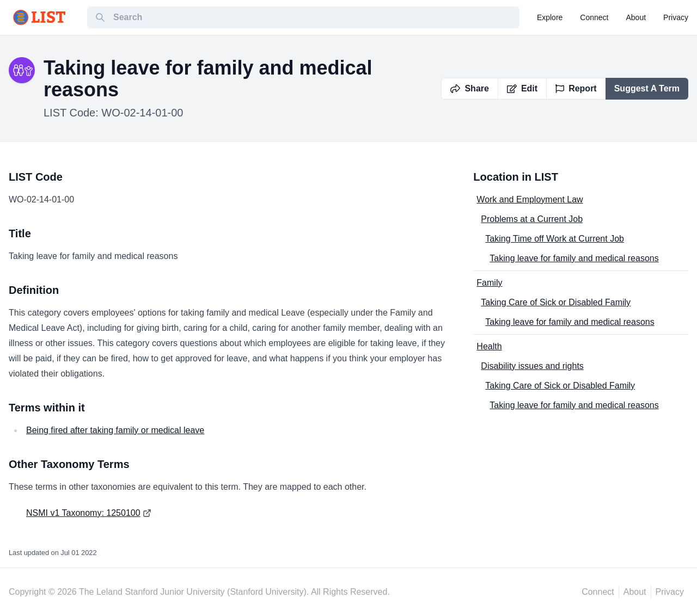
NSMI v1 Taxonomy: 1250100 (83, 513)
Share (469, 88)
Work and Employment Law (530, 199)
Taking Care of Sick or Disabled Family (556, 302)
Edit (522, 88)
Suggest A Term (647, 88)
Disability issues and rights (532, 366)
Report (576, 88)
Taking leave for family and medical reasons (574, 258)
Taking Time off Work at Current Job (555, 239)
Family (489, 283)
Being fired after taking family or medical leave (115, 430)
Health (489, 346)
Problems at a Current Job (532, 219)
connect (594, 17)
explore (550, 17)
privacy (676, 17)
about (636, 17)
